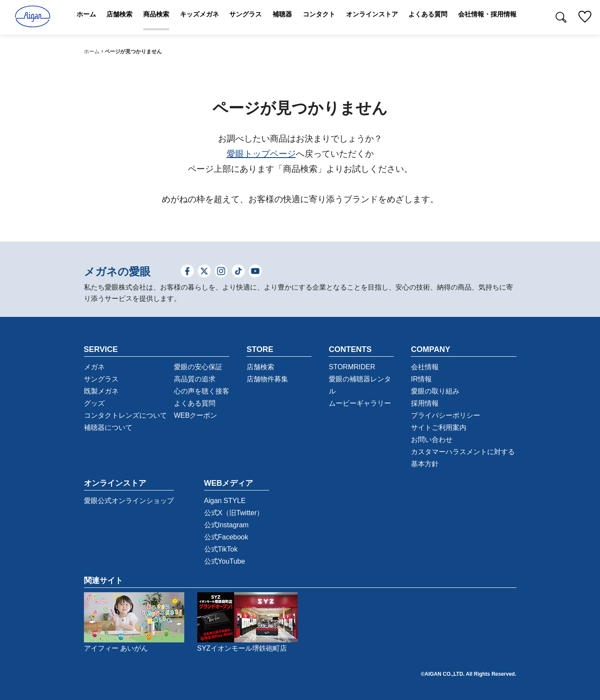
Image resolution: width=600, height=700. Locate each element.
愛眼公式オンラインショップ (129, 501)
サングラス (101, 379)
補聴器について (108, 427)
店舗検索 (260, 367)
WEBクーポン (196, 415)
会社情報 (425, 367)
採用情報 (425, 403)
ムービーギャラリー (360, 403)
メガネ (94, 367)
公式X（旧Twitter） (234, 513)
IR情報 (421, 379)
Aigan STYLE (225, 501)
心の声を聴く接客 (202, 391)
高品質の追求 (195, 379)
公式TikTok (221, 549)
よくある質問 (195, 403)
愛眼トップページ (261, 154)
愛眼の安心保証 (198, 367)
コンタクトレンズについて (125, 415)
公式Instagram (226, 525)
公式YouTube (225, 561)
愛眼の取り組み (435, 391)
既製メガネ (101, 391)
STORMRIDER (352, 367)
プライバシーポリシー (446, 415)
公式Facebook (226, 537)
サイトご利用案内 (439, 427)
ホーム (92, 52)
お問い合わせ (432, 440)
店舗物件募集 (267, 379)
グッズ (94, 403)
